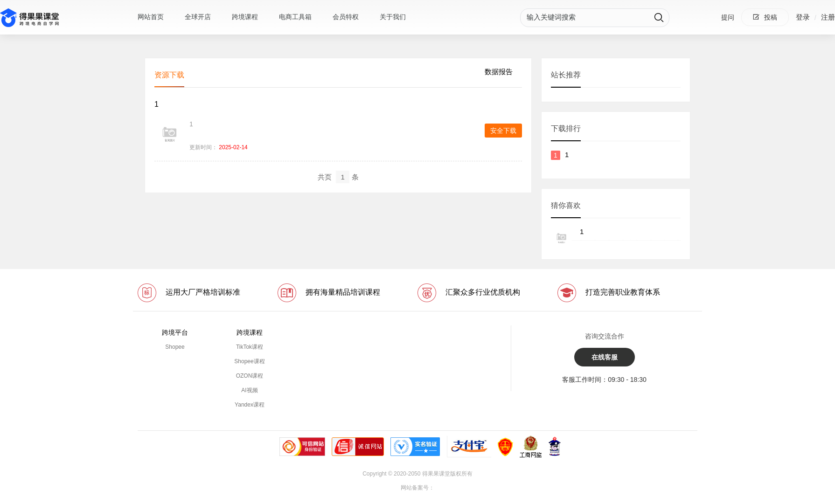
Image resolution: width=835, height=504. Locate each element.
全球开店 (198, 17)
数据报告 (499, 72)
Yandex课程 (250, 405)
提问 (728, 17)
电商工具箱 (295, 17)
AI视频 (249, 390)
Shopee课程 (249, 361)
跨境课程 (245, 17)
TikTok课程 (250, 347)
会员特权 (346, 17)
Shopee (175, 347)
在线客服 (605, 357)
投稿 (765, 17)
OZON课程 (250, 376)
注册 (828, 17)
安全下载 (503, 131)
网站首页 (151, 17)
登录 (803, 17)
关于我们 (393, 17)
